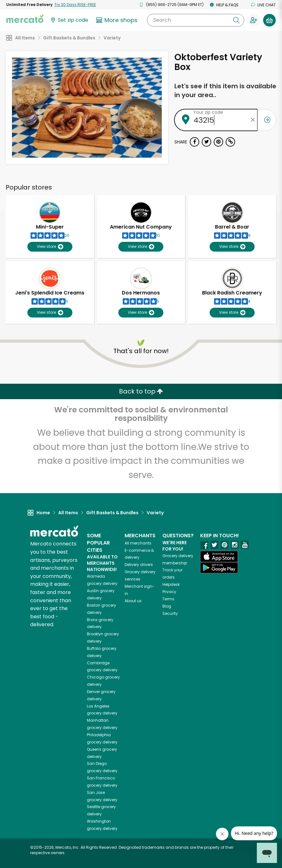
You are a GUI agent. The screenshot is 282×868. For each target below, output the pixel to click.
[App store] (219, 556)
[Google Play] (219, 568)
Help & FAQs (224, 5)
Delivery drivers (139, 565)
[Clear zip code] (253, 120)
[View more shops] (118, 20)
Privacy (169, 592)
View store (50, 247)
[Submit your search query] (236, 20)
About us (133, 601)
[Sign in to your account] (254, 20)
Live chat (263, 5)
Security (170, 613)
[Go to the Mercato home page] (25, 18)
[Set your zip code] (69, 20)
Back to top (141, 391)
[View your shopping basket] (269, 20)
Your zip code (208, 112)
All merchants (138, 543)
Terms (168, 599)
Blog (167, 606)
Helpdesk (171, 584)
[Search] (196, 20)
